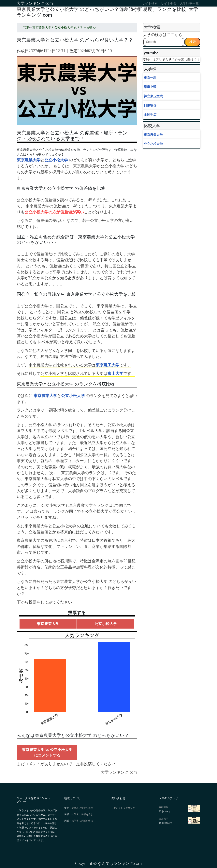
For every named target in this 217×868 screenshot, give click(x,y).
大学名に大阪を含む (82, 821)
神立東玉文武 (153, 96)
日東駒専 (150, 105)
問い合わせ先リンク (124, 808)
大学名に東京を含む (82, 808)
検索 (193, 42)
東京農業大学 (29, 160)
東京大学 (164, 819)
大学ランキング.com (35, 3)
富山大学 (115, 373)
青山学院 (164, 807)
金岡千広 (150, 114)
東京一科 (150, 78)
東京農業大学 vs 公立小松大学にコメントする (47, 752)
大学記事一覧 (189, 3)
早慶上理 (150, 87)
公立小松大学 (57, 160)
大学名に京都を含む (82, 814)
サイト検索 (150, 3)
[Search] (164, 42)
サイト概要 (169, 3)
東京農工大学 (108, 365)
